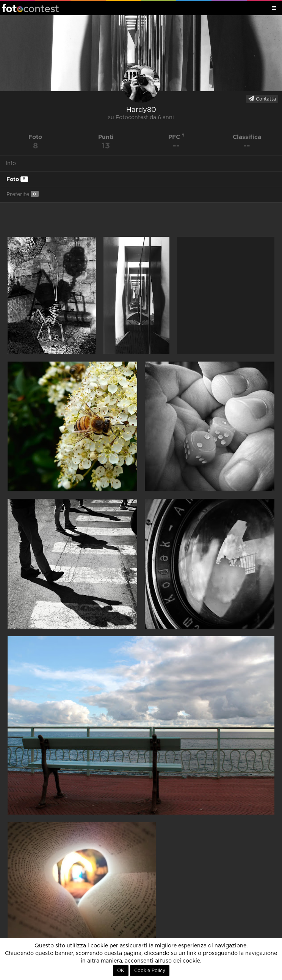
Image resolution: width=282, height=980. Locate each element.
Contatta (262, 99)
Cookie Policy (150, 971)
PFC (176, 137)
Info (11, 164)
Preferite (23, 194)
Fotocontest (30, 8)
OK (121, 971)
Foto (17, 179)
